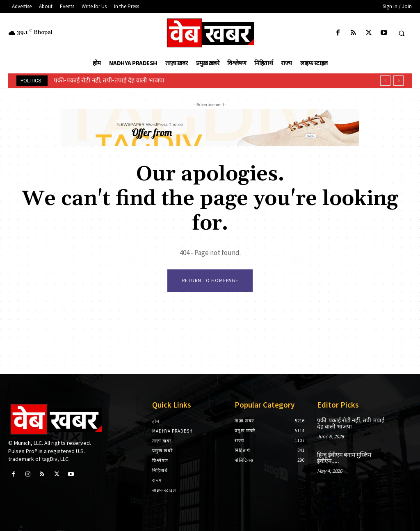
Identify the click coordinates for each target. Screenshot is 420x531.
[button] (402, 33)
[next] (398, 81)
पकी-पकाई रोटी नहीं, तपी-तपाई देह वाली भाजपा (109, 80)
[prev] (385, 81)
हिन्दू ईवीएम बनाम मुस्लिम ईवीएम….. (343, 458)
